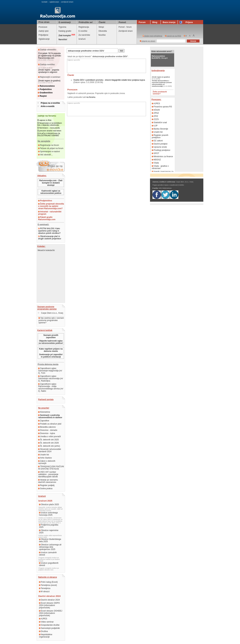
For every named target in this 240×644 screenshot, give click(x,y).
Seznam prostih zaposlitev (51, 336)
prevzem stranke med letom (50, 131)
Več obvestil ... (46, 155)
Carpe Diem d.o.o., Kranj (50, 313)
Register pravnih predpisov (160, 136)
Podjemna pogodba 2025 (49, 526)
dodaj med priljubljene (152, 36)
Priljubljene (43, 35)
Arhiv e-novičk (48, 106)
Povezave (43, 27)
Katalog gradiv (65, 31)
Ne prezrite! (44, 408)
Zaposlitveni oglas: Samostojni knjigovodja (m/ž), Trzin (50, 371)
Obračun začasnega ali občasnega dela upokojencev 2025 (50, 547)
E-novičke (83, 31)
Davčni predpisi (160, 144)
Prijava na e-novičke (50, 103)
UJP (155, 126)
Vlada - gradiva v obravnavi (160, 167)
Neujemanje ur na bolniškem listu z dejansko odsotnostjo (50, 124)
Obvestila (103, 31)
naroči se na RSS (173, 36)
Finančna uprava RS (162, 107)
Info (160, 188)
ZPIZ (155, 116)
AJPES (43, 619)
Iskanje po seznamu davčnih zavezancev (48, 481)
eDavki (156, 110)
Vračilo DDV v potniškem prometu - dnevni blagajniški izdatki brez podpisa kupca (109, 80)
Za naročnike (84, 35)
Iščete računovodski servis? (162, 51)
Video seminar (46, 622)
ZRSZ (155, 113)
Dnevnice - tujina (47, 433)
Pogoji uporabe (158, 185)
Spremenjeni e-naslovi (49, 151)
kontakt (44, 2)
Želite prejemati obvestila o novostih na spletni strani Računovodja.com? (51, 206)
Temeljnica (45, 588)
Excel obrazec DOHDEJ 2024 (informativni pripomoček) (51, 613)
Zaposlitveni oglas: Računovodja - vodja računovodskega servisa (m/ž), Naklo (51, 387)
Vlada (155, 163)
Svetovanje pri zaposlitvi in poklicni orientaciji (51, 356)
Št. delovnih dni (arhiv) (49, 446)
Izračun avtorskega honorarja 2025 (48, 514)
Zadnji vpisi (43, 31)
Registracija (84, 27)
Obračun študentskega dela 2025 (50, 540)
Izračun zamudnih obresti (48, 554)
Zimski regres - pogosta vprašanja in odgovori (49, 71)
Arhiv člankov (45, 458)
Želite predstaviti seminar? (160, 93)
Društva (43, 631)
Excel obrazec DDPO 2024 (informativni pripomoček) (49, 605)
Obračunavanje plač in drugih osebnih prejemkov (50, 237)
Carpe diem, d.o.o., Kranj (185, 182)
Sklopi (101, 27)
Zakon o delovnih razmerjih (47, 462)
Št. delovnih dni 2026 (48, 443)
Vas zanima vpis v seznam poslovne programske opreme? (51, 320)
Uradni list (44, 455)
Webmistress (167, 188)
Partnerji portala (46, 399)
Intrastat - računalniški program (50, 213)
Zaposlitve (44, 421)
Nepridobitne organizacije (46, 636)
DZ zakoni (157, 141)
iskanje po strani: (148, 41)
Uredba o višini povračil (49, 436)
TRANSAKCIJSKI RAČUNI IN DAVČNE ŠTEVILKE (51, 468)
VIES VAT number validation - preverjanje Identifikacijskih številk (48, 474)
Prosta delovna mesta (48, 364)
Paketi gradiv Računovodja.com (47, 218)
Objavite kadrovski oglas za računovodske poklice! (51, 342)
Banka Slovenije (160, 129)
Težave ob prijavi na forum (51, 148)
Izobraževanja (158, 70)
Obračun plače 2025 (49, 504)
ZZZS (155, 119)
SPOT (155, 153)
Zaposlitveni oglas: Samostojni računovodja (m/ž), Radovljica (51, 378)
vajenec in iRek (45, 120)
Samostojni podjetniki (49, 628)
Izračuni (82, 39)
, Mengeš (160, 57)
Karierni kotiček (45, 330)
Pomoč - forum (125, 27)
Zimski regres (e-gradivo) (49, 81)
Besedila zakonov (47, 427)
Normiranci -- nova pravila (49, 128)
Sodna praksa (45, 488)
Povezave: (156, 99)
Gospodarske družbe (49, 625)
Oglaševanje (44, 39)
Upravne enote (159, 147)
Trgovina (62, 27)
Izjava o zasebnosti (171, 185)
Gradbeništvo (45, 93)
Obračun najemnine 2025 (49, 531)
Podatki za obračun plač (50, 424)
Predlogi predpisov (161, 150)
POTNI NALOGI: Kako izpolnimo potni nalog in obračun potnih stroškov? (49, 231)
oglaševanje (54, 2)
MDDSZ (156, 160)
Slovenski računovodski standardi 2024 (50, 450)
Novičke (102, 35)
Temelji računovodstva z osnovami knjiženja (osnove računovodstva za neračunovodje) (162, 83)
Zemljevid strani (125, 31)
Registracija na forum (49, 145)
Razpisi (42, 96)
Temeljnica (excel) (48, 585)
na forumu (91, 97)
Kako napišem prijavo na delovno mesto (51, 350)
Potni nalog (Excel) (48, 582)
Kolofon (181, 185)
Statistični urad (159, 122)
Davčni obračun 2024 (49, 600)
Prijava (187, 22)
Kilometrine (44, 412)
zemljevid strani (67, 2)
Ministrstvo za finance (162, 156)
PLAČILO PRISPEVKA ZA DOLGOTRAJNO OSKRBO (49, 134)
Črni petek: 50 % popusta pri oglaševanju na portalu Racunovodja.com (50, 56)
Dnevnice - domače (48, 430)
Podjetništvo (45, 89)
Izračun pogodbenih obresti (49, 564)
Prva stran (44, 22)
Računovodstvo (46, 86)
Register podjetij (46, 485)
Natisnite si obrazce (48, 577)
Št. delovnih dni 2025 (48, 440)
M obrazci (44, 591)
